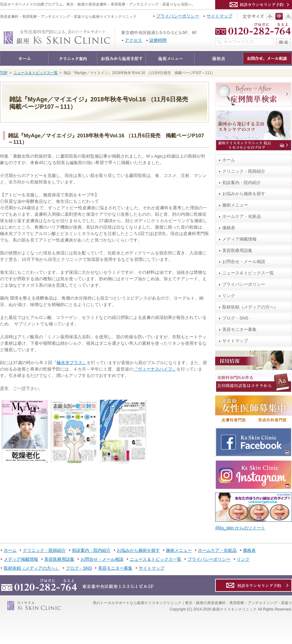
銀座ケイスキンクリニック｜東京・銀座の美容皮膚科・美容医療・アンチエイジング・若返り (115, 31)
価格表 (229, 228)
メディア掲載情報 (239, 239)
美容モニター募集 (239, 329)
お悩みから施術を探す (244, 194)
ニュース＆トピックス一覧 (248, 273)
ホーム (229, 160)
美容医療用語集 (237, 250)
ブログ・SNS (235, 318)
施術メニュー (235, 205)
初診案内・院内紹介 (242, 183)
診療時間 (158, 40)
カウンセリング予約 (254, 5)
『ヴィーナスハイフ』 (155, 369)
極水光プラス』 (72, 363)
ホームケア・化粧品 (242, 216)
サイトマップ (235, 341)
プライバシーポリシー (244, 284)
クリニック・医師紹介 (244, 171)
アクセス (133, 40)
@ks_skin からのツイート (240, 528)
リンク (229, 296)
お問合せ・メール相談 (244, 261)
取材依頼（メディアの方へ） (250, 307)
